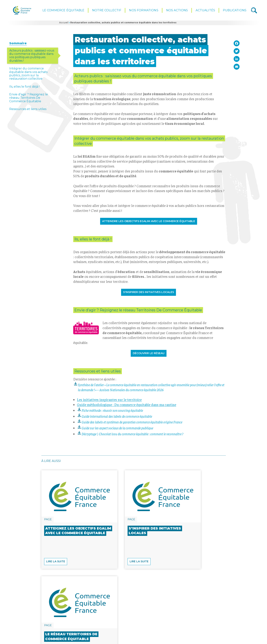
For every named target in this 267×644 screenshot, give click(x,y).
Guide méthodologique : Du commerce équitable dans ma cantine (127, 406)
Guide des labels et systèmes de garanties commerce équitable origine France (132, 424)
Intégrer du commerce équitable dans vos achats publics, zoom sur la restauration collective (28, 75)
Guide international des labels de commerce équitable (117, 418)
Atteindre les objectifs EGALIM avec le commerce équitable (149, 223)
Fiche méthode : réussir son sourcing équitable (112, 412)
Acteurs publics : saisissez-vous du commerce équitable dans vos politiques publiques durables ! (32, 57)
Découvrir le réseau (149, 355)
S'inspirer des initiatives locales (149, 294)
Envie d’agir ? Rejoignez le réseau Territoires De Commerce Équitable (29, 99)
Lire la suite (56, 592)
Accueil (64, 24)
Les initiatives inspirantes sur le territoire (109, 401)
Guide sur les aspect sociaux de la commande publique (117, 430)
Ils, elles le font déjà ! (24, 88)
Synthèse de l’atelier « (151, 389)
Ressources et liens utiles (28, 111)
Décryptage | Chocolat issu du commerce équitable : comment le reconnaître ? (133, 435)
